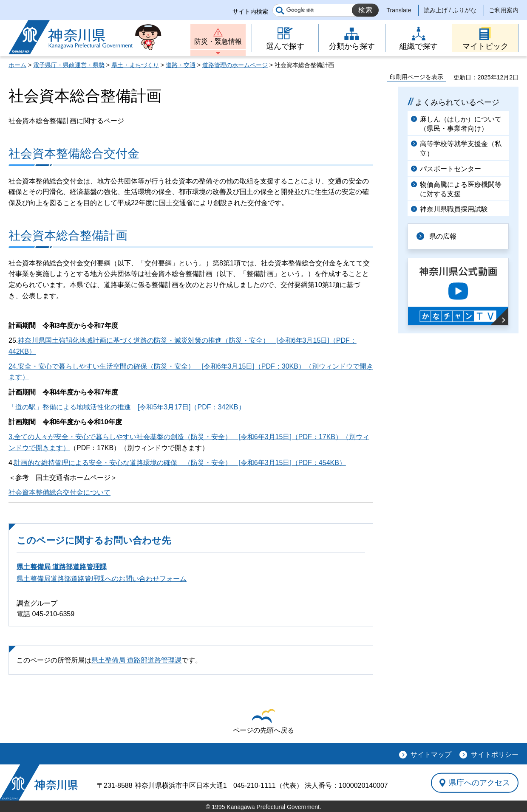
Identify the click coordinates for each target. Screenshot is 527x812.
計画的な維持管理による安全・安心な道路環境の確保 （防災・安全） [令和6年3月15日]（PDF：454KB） (180, 463)
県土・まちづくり (135, 65)
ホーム (17, 65)
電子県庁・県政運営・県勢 (69, 65)
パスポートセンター (450, 169)
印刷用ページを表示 (416, 77)
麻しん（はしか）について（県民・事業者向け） (461, 124)
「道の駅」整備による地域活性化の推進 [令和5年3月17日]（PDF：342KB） (127, 407)
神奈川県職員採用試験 (454, 209)
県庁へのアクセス (479, 783)
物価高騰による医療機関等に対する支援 (461, 189)
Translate (399, 10)
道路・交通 (181, 65)
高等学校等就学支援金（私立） (461, 148)
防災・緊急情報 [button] (218, 41)
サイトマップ (431, 754)
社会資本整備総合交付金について (59, 492)
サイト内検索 (250, 11)
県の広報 (443, 236)
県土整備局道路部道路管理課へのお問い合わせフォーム (102, 579)
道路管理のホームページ (235, 65)
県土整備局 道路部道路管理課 (62, 567)
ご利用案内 (504, 10)
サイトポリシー (495, 754)
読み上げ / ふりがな (450, 10)
